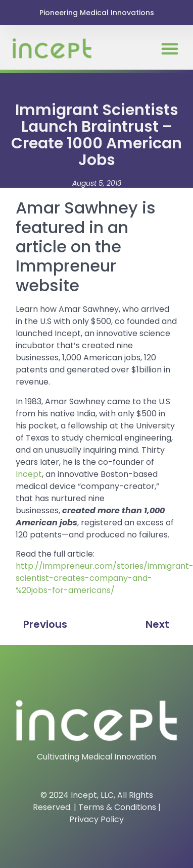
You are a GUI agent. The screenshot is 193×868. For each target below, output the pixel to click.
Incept (29, 474)
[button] (170, 48)
